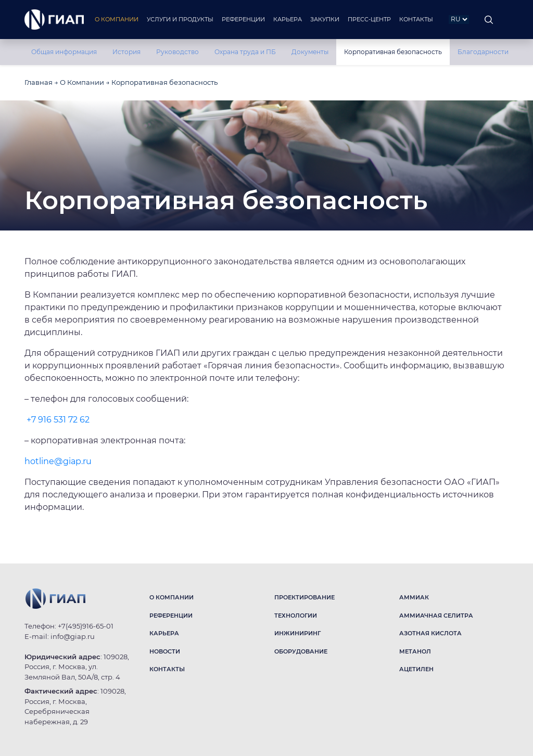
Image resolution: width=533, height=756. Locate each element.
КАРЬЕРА (164, 633)
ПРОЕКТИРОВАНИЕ (304, 597)
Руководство (177, 52)
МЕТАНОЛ (415, 651)
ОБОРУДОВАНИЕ (301, 651)
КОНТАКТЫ (167, 669)
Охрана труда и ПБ (245, 52)
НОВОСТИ (165, 651)
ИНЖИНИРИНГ (297, 633)
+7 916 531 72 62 (58, 420)
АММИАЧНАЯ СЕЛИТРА (436, 616)
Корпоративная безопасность (393, 52)
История (126, 52)
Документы (310, 52)
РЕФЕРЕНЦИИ (171, 616)
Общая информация (64, 52)
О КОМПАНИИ (172, 597)
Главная (39, 82)
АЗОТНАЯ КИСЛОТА (430, 633)
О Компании (82, 82)
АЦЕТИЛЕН (416, 669)
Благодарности (483, 52)
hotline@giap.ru (58, 461)
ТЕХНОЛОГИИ (296, 616)
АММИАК (414, 597)
